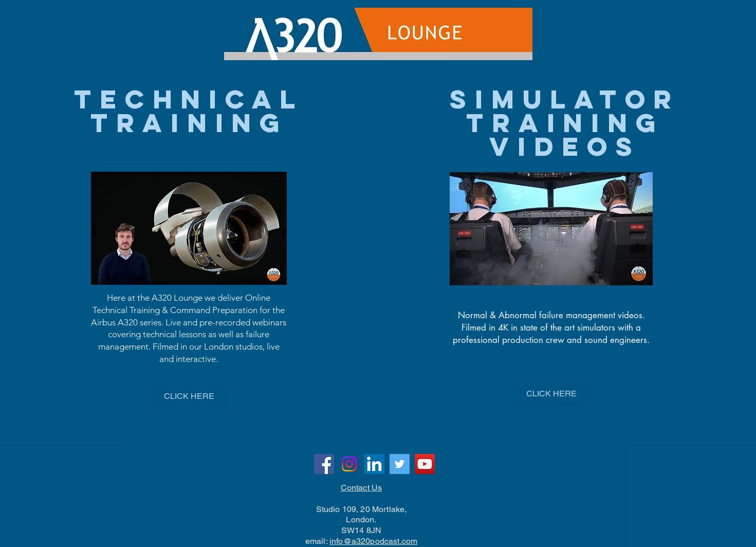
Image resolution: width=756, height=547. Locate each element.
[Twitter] (400, 464)
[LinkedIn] (374, 464)
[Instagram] (349, 464)
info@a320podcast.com (373, 541)
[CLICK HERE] (189, 397)
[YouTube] (425, 464)
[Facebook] (324, 464)
